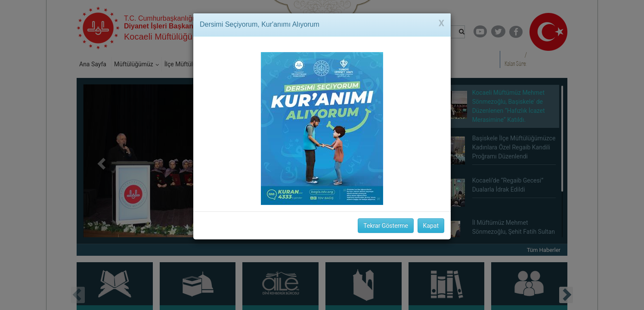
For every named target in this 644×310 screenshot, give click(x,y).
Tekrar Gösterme (386, 226)
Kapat (431, 226)
